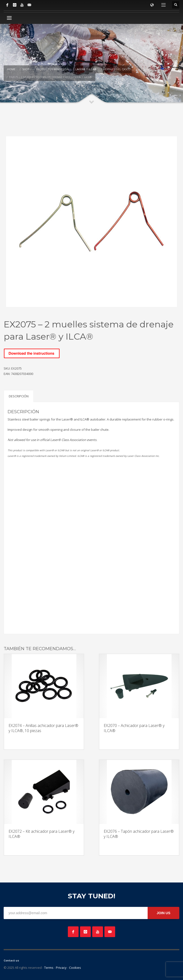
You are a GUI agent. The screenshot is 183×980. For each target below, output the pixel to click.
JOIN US (163, 913)
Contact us (11, 960)
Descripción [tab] (19, 396)
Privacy (61, 968)
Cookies (75, 968)
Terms (49, 968)
